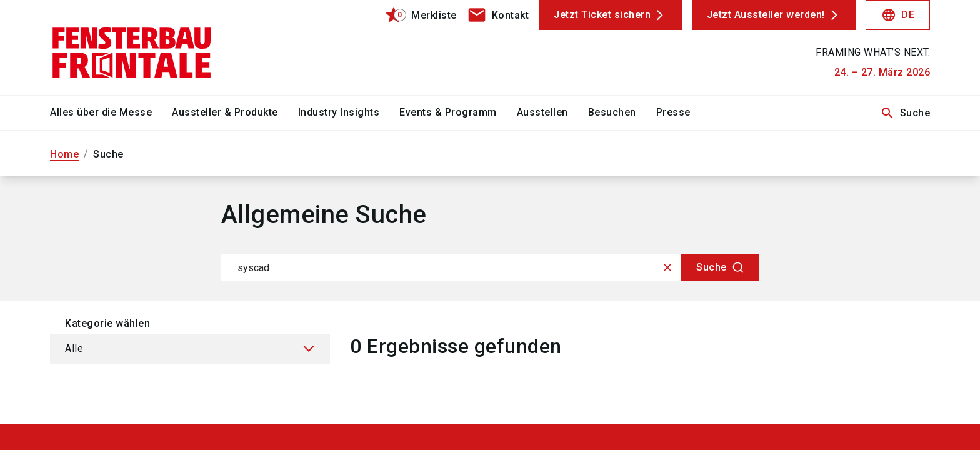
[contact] (498, 15)
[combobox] (490, 267)
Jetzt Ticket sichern (602, 15)
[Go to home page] (152, 47)
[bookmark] (415, 15)
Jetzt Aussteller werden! (766, 15)
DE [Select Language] (898, 15)
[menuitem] (111, 113)
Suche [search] (905, 113)
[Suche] (720, 267)
